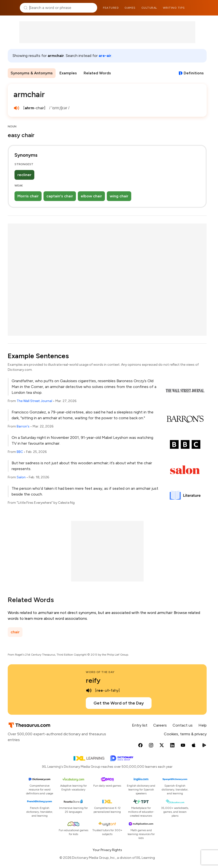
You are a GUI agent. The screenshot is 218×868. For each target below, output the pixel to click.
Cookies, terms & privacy (185, 734)
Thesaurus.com (11, 8)
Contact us (183, 725)
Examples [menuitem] (68, 73)
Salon (21, 477)
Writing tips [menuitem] (174, 8)
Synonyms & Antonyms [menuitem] (32, 73)
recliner (24, 175)
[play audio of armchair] (16, 108)
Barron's (23, 426)
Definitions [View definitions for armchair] (194, 73)
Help (203, 725)
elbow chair (91, 196)
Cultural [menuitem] (149, 8)
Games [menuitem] (130, 8)
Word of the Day (100, 672)
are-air (105, 56)
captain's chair (60, 196)
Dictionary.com (207, 8)
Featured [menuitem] (111, 8)
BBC (20, 452)
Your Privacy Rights (107, 850)
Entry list (140, 725)
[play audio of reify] (89, 690)
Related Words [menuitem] (97, 73)
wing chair (119, 196)
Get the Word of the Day (119, 703)
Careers (160, 725)
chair (15, 632)
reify (93, 680)
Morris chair (28, 196)
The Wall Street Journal (34, 401)
